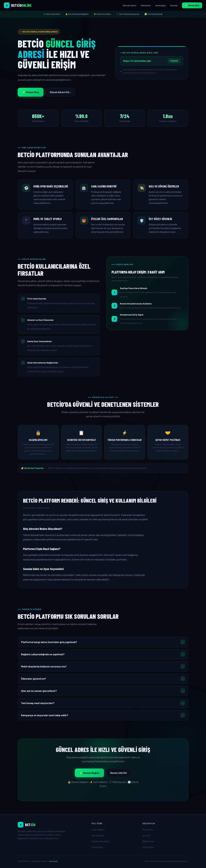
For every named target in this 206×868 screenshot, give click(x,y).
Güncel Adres (129, 5)
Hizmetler (146, 5)
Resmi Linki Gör (119, 773)
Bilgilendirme (148, 841)
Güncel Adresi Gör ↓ (61, 92)
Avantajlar (161, 5)
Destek (174, 5)
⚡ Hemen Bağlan (89, 773)
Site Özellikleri (98, 836)
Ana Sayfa (54, 861)
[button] (103, 642)
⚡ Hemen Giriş (192, 5)
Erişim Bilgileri (98, 830)
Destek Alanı (97, 847)
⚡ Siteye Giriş (31, 92)
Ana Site (146, 836)
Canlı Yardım (148, 847)
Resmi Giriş (148, 830)
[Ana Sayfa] (52, 825)
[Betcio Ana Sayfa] (18, 5)
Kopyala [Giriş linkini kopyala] (174, 61)
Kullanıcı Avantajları (101, 841)
